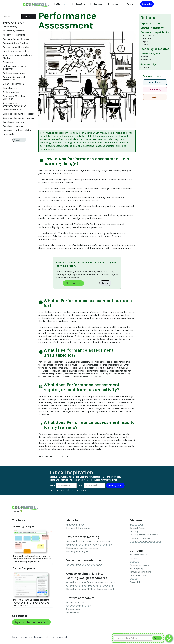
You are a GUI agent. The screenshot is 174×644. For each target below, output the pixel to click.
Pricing (133, 558)
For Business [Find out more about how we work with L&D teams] (96, 4)
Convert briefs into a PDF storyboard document (90, 586)
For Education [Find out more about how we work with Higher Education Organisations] (79, 4)
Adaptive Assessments (14, 35)
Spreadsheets (73, 609)
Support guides (138, 528)
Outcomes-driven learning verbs (82, 548)
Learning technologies (77, 551)
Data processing (138, 575)
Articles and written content (17, 47)
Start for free (73, 283)
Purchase (134, 562)
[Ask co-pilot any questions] (169, 638)
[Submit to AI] (157, 638)
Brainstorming (10, 88)
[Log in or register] (147, 4)
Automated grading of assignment (14, 78)
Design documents (76, 602)
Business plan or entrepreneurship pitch (14, 104)
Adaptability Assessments (16, 31)
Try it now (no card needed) (31, 622)
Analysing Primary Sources (16, 39)
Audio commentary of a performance (14, 67)
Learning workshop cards (79, 606)
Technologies (155, 82)
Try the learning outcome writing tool (85, 565)
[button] (60, 4)
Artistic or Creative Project (16, 51)
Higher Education (75, 525)
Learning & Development (79, 528)
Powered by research (140, 565)
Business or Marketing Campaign (14, 97)
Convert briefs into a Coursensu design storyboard (91, 582)
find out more (78, 490)
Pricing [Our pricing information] (130, 4)
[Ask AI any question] (133, 638)
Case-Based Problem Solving (17, 130)
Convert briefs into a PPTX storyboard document (90, 589)
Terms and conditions (140, 572)
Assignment (9, 62)
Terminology (155, 90)
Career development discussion (19, 114)
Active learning (10, 27)
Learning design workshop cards (146, 542)
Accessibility (136, 582)
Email (81, 485)
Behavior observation (13, 84)
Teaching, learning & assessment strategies (88, 541)
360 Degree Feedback (14, 23)
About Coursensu (138, 555)
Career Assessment (12, 110)
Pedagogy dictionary (140, 538)
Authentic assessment (14, 73)
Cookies (134, 579)
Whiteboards (73, 612)
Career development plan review (19, 118)
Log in (105, 283)
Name (53, 485)
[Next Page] (19, 140)
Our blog (134, 531)
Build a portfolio (11, 92)
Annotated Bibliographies (16, 43)
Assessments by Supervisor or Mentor (18, 57)
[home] (36, 4)
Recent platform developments (145, 535)
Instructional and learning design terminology (89, 545)
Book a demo (136, 525)
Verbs (155, 97)
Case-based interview (13, 122)
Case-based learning (13, 126)
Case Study (8, 134)
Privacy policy (137, 568)
